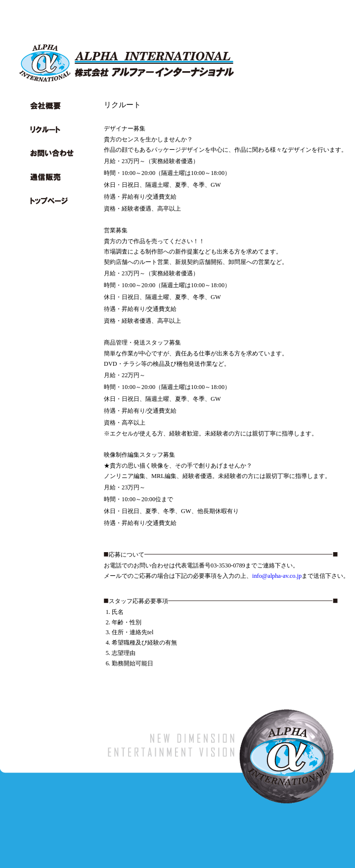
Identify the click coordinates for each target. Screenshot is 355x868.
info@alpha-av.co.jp (277, 576)
